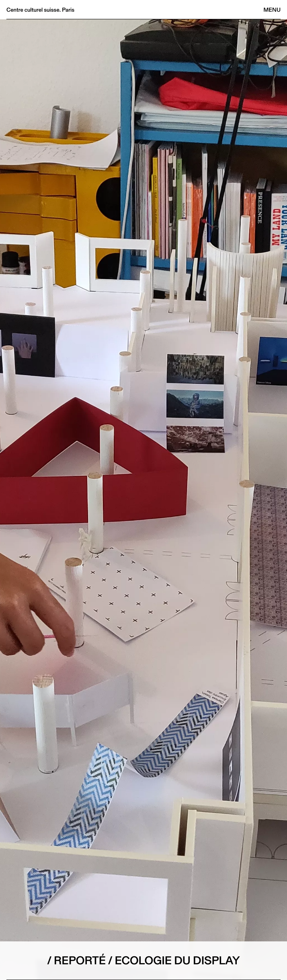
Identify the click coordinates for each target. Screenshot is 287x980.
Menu (272, 10)
